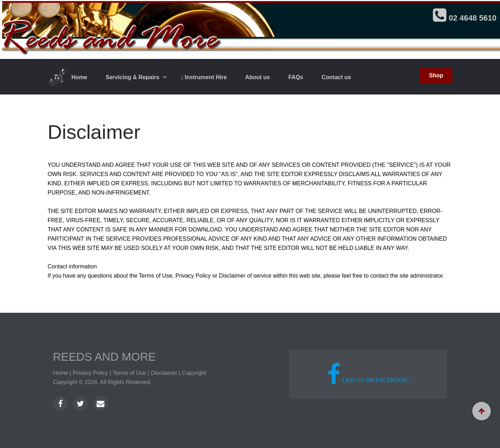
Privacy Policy (91, 373)
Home (79, 77)
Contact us (336, 77)
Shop (436, 75)
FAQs (296, 77)
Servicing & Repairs (133, 77)
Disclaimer (164, 373)
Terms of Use (129, 373)
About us (258, 77)
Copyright (194, 373)
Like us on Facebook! (368, 374)
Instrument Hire (204, 77)
